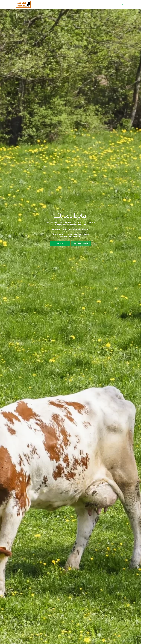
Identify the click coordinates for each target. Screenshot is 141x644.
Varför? (60, 243)
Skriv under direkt (81, 243)
